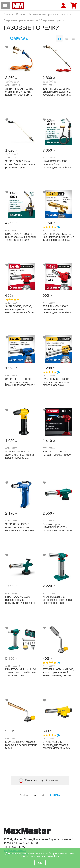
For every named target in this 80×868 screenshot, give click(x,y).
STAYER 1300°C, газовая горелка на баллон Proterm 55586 (21, 745)
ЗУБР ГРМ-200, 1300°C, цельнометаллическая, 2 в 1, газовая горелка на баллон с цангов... (59, 237)
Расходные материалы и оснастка (49, 14)
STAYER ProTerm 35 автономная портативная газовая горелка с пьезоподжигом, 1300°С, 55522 (20, 454)
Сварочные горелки (52, 20)
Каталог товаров (5, 6)
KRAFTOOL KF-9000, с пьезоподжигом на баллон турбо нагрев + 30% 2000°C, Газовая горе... (21, 237)
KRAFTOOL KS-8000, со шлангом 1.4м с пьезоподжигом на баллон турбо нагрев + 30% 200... (58, 164)
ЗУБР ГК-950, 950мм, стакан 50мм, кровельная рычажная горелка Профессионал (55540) (20, 164)
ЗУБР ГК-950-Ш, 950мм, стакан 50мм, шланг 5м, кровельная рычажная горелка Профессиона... (57, 92)
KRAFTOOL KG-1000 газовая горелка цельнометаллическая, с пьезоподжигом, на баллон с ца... (21, 600)
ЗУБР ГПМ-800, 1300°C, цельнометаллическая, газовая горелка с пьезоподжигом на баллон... (57, 382)
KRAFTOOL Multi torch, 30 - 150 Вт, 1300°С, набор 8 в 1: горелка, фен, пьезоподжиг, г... (21, 672)
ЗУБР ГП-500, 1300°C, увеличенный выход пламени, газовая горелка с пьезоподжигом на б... (21, 382)
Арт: (8, 85)
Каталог (21, 14)
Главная (9, 14)
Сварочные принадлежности (21, 20)
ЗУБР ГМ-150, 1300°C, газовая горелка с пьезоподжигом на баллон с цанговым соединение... (21, 309)
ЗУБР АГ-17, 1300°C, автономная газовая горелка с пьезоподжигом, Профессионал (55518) (21, 527)
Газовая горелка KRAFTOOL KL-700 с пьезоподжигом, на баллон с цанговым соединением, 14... (59, 527)
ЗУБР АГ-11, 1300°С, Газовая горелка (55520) (57, 453)
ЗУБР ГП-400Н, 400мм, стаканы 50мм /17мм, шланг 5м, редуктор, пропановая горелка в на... (21, 92)
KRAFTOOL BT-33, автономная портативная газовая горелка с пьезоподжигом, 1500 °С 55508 (58, 600)
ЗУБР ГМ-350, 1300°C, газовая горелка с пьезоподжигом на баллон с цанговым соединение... (58, 309)
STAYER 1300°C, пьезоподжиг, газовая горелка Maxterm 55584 (57, 745)
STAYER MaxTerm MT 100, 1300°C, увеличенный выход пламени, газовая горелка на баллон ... (58, 672)
